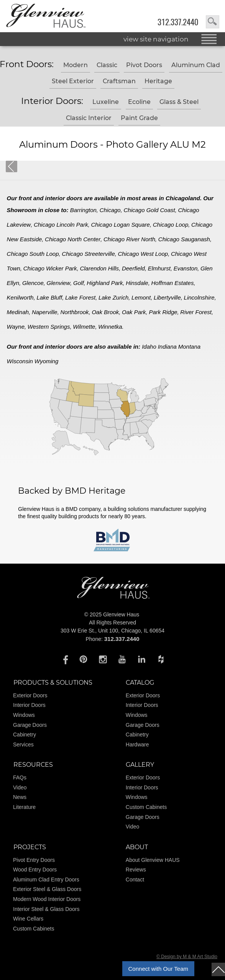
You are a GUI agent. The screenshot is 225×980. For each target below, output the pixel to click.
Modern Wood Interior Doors (47, 899)
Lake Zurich (113, 297)
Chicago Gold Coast (149, 210)
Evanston (186, 268)
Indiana (167, 347)
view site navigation (156, 39)
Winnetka (110, 327)
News (20, 797)
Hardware (137, 744)
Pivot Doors (144, 65)
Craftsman (119, 81)
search (213, 22)
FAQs (20, 777)
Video (20, 787)
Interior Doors (29, 705)
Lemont (141, 297)
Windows (24, 715)
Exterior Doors (30, 695)
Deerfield (133, 268)
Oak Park (134, 312)
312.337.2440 (178, 22)
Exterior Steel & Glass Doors (47, 889)
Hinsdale (137, 283)
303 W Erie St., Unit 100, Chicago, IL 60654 (112, 631)
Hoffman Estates (173, 283)
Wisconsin (20, 361)
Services (23, 744)
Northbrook (74, 312)
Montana (189, 347)
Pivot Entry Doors (34, 860)
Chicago (110, 210)
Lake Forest (80, 297)
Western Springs (49, 327)
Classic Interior (89, 118)
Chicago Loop (171, 225)
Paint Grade (139, 118)
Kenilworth (20, 297)
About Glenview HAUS (153, 860)
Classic (107, 65)
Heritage (158, 81)
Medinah (18, 312)
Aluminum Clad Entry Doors (46, 880)
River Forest (196, 312)
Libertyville (167, 297)
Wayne (16, 327)
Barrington (83, 210)
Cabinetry (25, 735)
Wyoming (47, 361)
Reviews (136, 870)
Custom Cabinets (146, 807)
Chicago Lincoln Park (61, 225)
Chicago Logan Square (120, 225)
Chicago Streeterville (88, 254)
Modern (76, 65)
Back (11, 166)
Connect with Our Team (158, 969)
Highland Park (105, 283)
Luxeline (106, 102)
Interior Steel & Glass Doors (46, 909)
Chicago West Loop (143, 254)
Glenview (59, 283)
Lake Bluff (49, 297)
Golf (79, 283)
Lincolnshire (199, 297)
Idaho (149, 347)
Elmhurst (159, 268)
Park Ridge (163, 312)
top (218, 969)
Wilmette (84, 327)
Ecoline (139, 102)
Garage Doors (30, 725)
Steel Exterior (73, 81)
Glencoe (33, 283)
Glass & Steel (179, 102)
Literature (24, 807)
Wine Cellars (28, 919)
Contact (135, 880)
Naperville (45, 312)
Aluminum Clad (196, 65)
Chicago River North (129, 239)
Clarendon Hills (99, 268)
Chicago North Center (73, 239)
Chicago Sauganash (184, 239)
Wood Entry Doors (35, 870)
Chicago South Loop (33, 254)
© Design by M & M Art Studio (187, 957)
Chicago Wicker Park (50, 268)
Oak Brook (105, 312)
